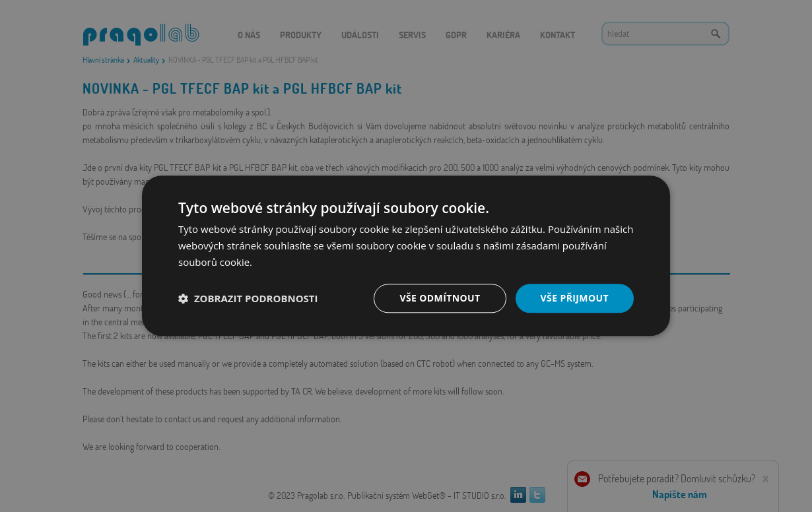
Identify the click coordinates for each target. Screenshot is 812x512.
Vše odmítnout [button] (440, 298)
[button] (248, 298)
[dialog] (406, 256)
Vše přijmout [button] (575, 298)
